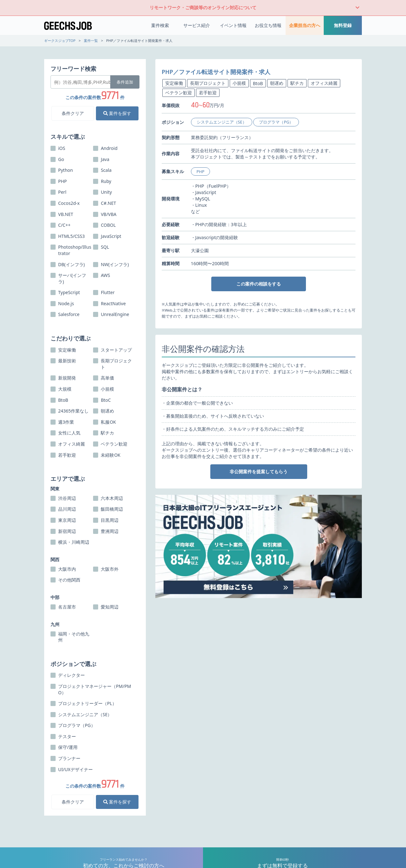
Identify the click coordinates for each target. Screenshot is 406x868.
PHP (201, 172)
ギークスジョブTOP (60, 40)
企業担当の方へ (305, 25)
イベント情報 (233, 25)
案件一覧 (91, 40)
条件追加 (125, 82)
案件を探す (117, 113)
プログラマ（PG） (276, 122)
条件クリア (73, 113)
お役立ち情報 (268, 25)
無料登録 (343, 25)
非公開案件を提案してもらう (259, 471)
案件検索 (160, 25)
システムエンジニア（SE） (222, 122)
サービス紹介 (197, 25)
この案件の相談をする (259, 284)
